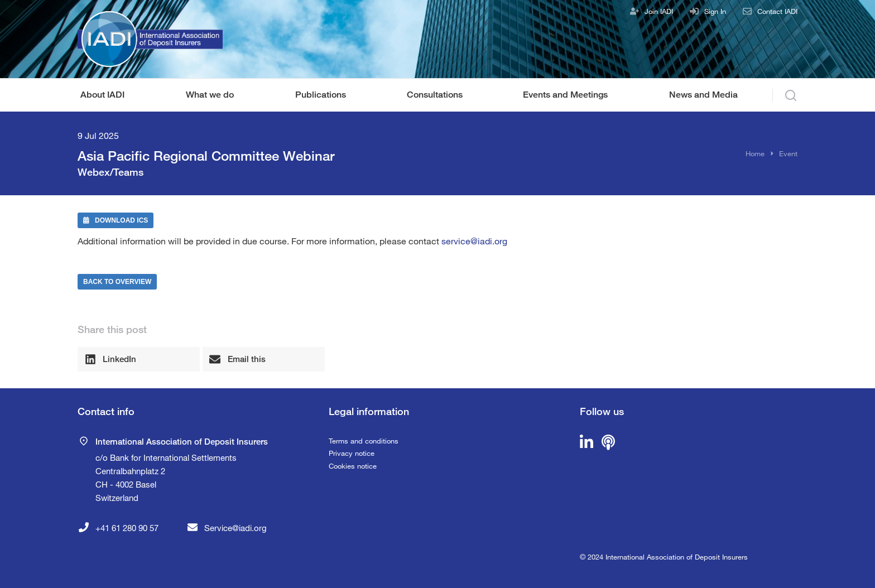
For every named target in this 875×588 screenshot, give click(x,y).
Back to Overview (117, 282)
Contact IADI (777, 11)
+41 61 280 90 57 (127, 528)
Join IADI (659, 11)
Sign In (715, 11)
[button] (139, 359)
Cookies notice (353, 466)
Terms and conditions (364, 441)
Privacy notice (352, 453)
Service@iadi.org (235, 528)
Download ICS (116, 220)
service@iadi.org (474, 241)
